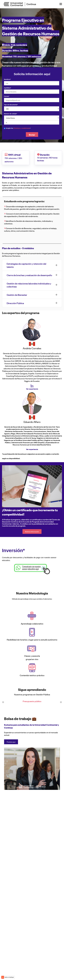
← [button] (3, 702)
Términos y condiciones (22, 128)
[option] (32, 702)
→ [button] (61, 702)
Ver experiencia (32, 389)
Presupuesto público (32, 701)
